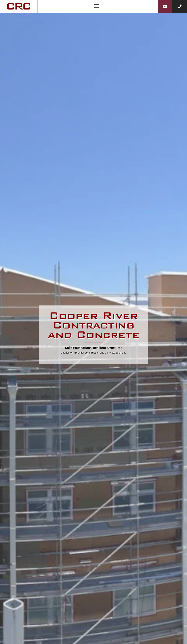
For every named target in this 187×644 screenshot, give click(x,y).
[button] (97, 6)
